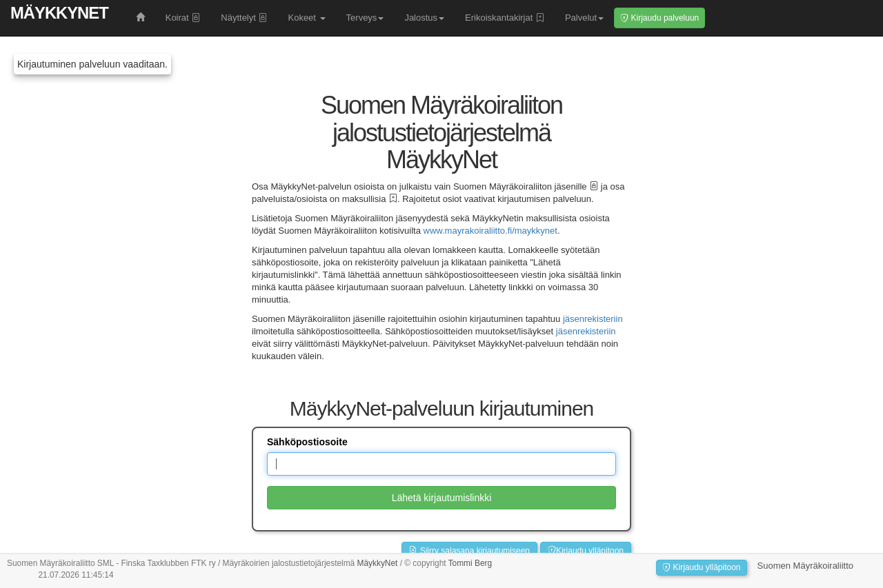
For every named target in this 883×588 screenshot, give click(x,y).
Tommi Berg (470, 563)
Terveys (365, 18)
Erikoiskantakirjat (505, 18)
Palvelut (584, 18)
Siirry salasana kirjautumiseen (469, 551)
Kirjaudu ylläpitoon (586, 551)
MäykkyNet (59, 13)
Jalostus (424, 18)
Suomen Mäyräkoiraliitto (805, 566)
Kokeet (306, 18)
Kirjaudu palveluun (659, 18)
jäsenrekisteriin (593, 319)
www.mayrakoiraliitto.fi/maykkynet (490, 231)
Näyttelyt (244, 18)
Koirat (183, 18)
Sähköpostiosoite (307, 442)
